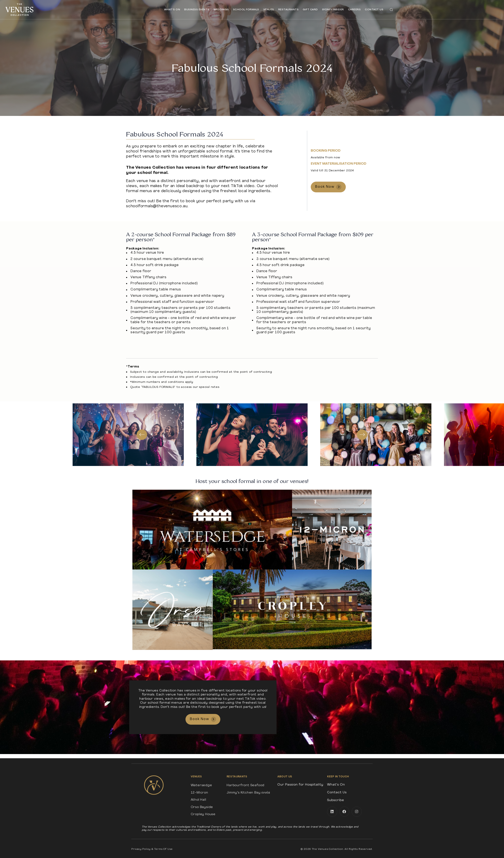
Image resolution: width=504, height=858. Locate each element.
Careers (354, 10)
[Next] (362, 435)
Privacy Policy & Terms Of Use (152, 849)
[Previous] (142, 435)
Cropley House (203, 814)
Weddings (221, 10)
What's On (336, 785)
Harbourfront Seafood (245, 785)
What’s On (172, 10)
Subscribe (336, 800)
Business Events (197, 10)
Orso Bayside (202, 807)
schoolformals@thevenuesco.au (157, 206)
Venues (269, 10)
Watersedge (201, 785)
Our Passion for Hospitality (300, 785)
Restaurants (289, 10)
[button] (391, 10)
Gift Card (310, 10)
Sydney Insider (333, 10)
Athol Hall (198, 800)
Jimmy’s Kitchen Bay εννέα (248, 793)
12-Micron (199, 793)
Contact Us (374, 10)
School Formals (246, 10)
